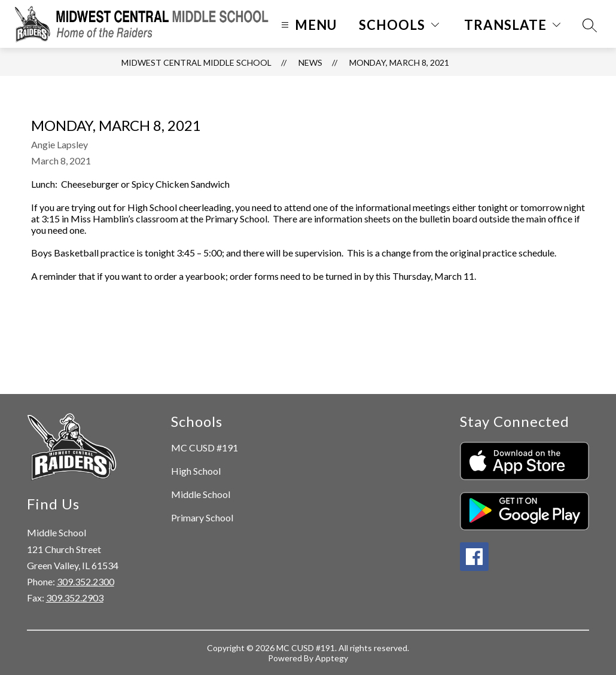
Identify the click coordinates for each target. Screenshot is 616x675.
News (310, 62)
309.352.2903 (75, 598)
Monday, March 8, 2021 (399, 62)
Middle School (201, 494)
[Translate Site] (512, 25)
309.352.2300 (86, 581)
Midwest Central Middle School (196, 62)
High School (196, 471)
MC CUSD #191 (205, 448)
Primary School (202, 517)
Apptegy (332, 658)
